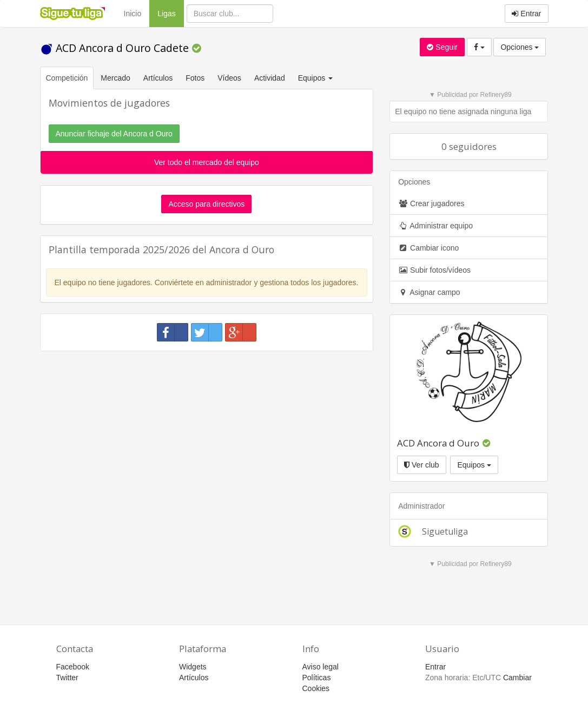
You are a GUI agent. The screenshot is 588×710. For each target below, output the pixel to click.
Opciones (520, 47)
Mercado (115, 78)
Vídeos (229, 78)
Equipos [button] (316, 78)
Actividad (270, 78)
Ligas (170, 13)
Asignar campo (429, 292)
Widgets (193, 667)
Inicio (133, 14)
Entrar (526, 14)
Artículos (158, 78)
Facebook (73, 667)
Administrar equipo (435, 226)
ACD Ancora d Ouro (438, 443)
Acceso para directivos (206, 204)
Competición (67, 78)
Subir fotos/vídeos (434, 270)
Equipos (474, 465)
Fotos (195, 78)
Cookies (316, 688)
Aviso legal (321, 667)
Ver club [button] (421, 465)
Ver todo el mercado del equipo (207, 162)
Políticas (317, 678)
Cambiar (517, 678)
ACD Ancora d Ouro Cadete (116, 48)
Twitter (67, 678)
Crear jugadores (431, 203)
